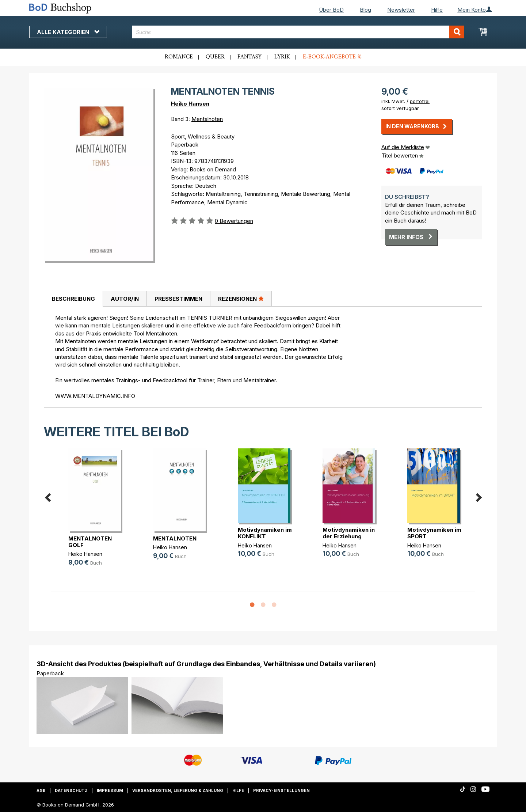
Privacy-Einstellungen (281, 790)
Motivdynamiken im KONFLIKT (265, 533)
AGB (41, 790)
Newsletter (401, 10)
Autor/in (125, 299)
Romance (179, 57)
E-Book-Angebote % (332, 57)
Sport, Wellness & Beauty (203, 136)
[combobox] (298, 32)
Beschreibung (73, 299)
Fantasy (249, 57)
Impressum (110, 790)
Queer (215, 57)
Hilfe (437, 10)
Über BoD (331, 10)
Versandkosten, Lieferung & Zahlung (178, 790)
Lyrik (282, 57)
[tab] (73, 299)
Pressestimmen (178, 299)
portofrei (420, 101)
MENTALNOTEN (175, 538)
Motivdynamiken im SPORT (434, 533)
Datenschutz (71, 790)
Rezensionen (241, 299)
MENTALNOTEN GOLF (90, 542)
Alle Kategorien (68, 32)
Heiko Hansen (190, 104)
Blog (365, 10)
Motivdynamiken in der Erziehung (349, 533)
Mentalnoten (207, 119)
